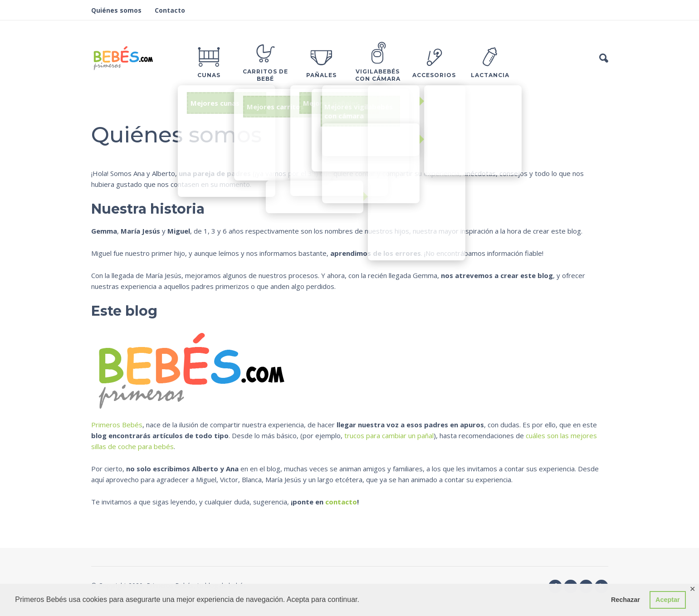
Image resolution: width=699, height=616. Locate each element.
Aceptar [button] (668, 600)
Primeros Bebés (117, 425)
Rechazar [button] (626, 600)
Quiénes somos (116, 10)
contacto (341, 502)
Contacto (170, 10)
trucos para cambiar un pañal (389, 435)
